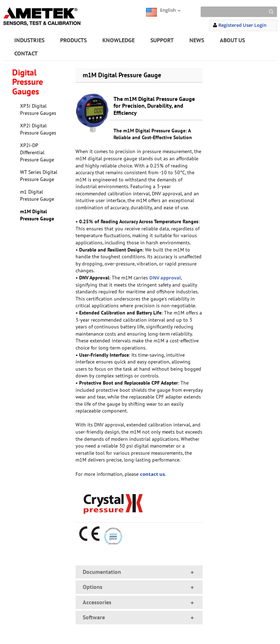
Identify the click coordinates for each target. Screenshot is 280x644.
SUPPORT (162, 40)
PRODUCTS (73, 40)
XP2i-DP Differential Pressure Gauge (37, 152)
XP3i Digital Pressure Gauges (38, 109)
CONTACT (26, 53)
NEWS (197, 40)
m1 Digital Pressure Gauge (37, 195)
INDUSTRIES (29, 40)
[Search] (239, 12)
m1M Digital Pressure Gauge (37, 215)
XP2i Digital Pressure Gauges (38, 129)
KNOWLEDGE (119, 40)
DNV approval (165, 278)
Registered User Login (242, 25)
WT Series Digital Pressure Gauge (39, 176)
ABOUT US (232, 40)
